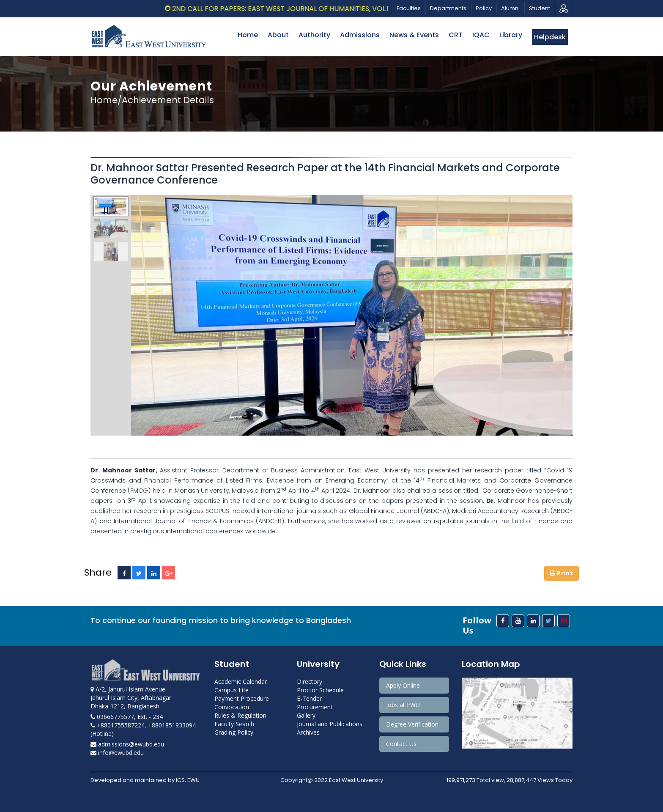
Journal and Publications (330, 724)
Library (511, 35)
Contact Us (401, 744)
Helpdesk (550, 37)
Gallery (306, 715)
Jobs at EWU (403, 705)
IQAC (481, 35)
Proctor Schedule (320, 690)
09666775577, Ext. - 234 (127, 717)
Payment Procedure (242, 698)
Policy (484, 8)
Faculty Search (234, 724)
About (278, 35)
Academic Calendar (241, 682)
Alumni (510, 8)
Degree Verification (412, 724)
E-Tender (309, 698)
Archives (308, 732)
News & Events (414, 35)
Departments (448, 8)
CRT (456, 35)
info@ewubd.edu (117, 753)
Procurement (315, 707)
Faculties (409, 8)
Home (248, 35)
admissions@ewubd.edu (127, 744)
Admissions (360, 35)
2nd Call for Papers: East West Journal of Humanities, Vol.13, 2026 (323, 9)
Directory (310, 682)
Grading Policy (234, 732)
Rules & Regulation (240, 715)
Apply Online (403, 685)
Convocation (232, 707)
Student (540, 8)
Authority (314, 35)
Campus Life (232, 690)
